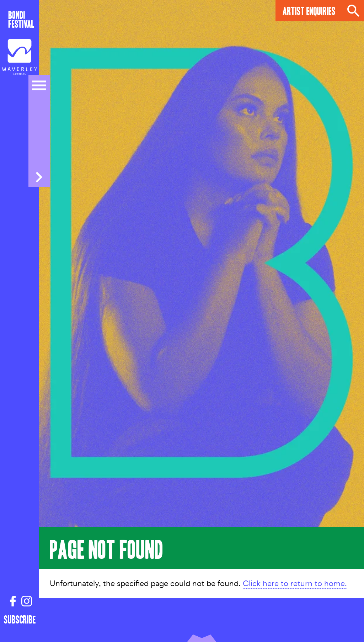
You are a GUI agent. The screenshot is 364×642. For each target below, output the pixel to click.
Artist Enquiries (309, 10)
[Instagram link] (27, 601)
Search (353, 11)
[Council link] (20, 57)
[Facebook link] (13, 601)
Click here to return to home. (295, 583)
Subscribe (20, 619)
